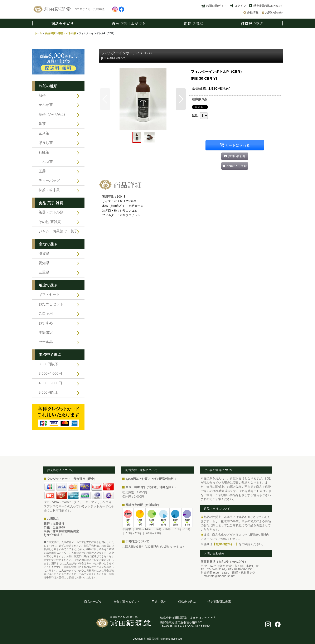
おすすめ (46, 323)
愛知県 (44, 263)
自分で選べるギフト (129, 23)
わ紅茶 (44, 152)
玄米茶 (44, 133)
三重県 (44, 272)
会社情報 (253, 13)
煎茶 (42, 95)
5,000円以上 (48, 393)
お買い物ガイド (216, 6)
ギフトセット (49, 295)
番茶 (42, 124)
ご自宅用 (46, 313)
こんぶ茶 (46, 162)
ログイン (240, 6)
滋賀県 (44, 253)
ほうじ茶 (46, 143)
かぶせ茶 (46, 105)
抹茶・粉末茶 (49, 190)
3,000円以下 (48, 364)
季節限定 (46, 332)
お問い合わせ (274, 13)
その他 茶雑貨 (50, 222)
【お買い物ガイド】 (226, 544)
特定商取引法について (268, 6)
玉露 (42, 171)
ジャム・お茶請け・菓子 (58, 231)
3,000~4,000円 (50, 374)
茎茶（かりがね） (53, 114)
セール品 (46, 342)
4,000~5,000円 (50, 383)
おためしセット (51, 304)
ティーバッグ (49, 181)
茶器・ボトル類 (51, 212)
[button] (105, 99)
